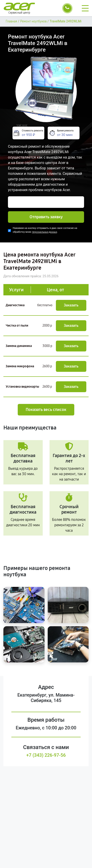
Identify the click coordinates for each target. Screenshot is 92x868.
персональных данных (45, 232)
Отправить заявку (46, 217)
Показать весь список (46, 410)
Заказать (71, 305)
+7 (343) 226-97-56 (46, 755)
